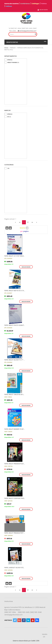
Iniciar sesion (26, 267)
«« (20, 222)
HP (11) (9, 117)
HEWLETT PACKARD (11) (13, 63)
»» (32, 222)
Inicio (6, 48)
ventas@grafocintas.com (28, 31)
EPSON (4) (10, 60)
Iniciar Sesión (43, 10)
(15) (8, 168)
